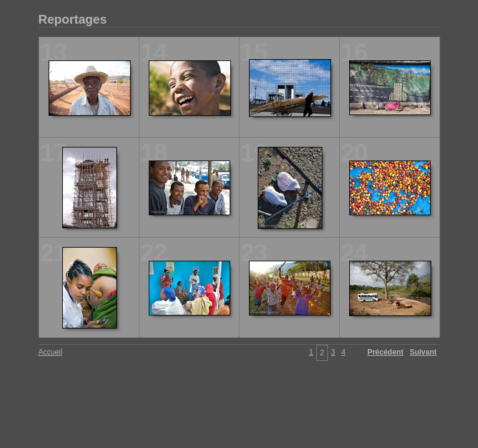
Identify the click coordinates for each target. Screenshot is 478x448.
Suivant (423, 352)
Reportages (73, 19)
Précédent (385, 352)
